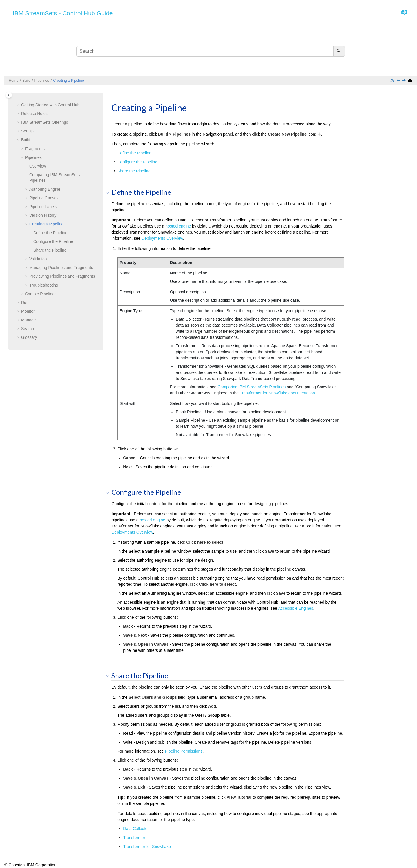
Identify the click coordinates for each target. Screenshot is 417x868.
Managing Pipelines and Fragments (61, 268)
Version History (43, 215)
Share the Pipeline (50, 250)
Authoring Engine (45, 189)
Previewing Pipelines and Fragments (62, 276)
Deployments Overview (162, 238)
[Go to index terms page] (403, 14)
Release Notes (34, 114)
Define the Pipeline (50, 233)
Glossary (29, 337)
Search (28, 329)
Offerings (45, 122)
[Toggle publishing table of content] (9, 95)
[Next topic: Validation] (404, 81)
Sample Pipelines (41, 294)
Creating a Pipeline (68, 81)
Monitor (28, 311)
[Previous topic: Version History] (399, 81)
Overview (38, 166)
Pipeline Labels (43, 207)
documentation (277, 393)
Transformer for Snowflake (147, 847)
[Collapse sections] (393, 81)
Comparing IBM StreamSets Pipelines (252, 387)
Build (26, 81)
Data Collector (136, 829)
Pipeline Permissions (184, 751)
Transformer (134, 838)
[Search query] (211, 51)
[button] (19, 105)
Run (25, 303)
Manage (29, 320)
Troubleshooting (44, 285)
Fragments (35, 149)
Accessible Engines (296, 608)
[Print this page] (411, 81)
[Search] (339, 51)
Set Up (27, 131)
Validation (38, 259)
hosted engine (178, 226)
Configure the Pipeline (53, 241)
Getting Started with (50, 105)
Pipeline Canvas (44, 198)
